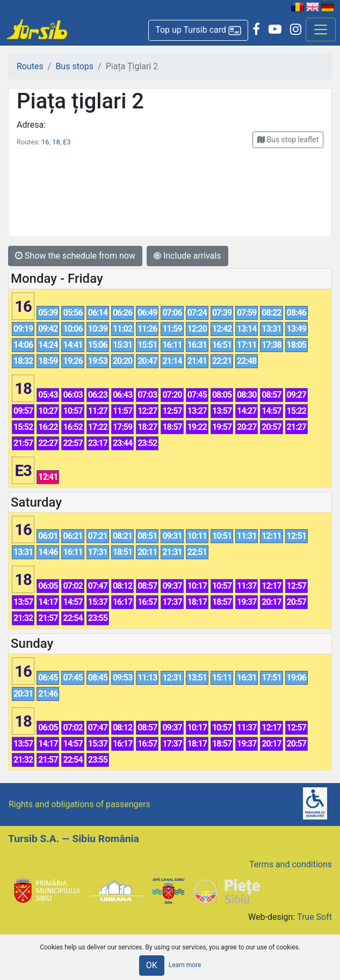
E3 (67, 142)
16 (45, 142)
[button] (198, 30)
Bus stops (74, 66)
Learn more (185, 965)
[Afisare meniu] (321, 30)
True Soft (314, 917)
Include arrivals (187, 256)
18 (56, 142)
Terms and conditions (291, 864)
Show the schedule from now (75, 256)
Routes (30, 66)
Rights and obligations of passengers (79, 804)
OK (152, 965)
